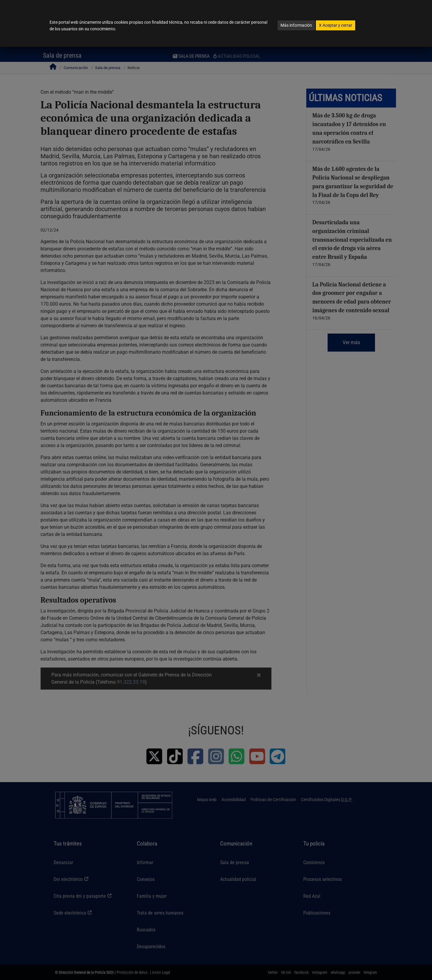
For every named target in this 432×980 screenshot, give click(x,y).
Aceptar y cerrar (336, 25)
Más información (296, 25)
